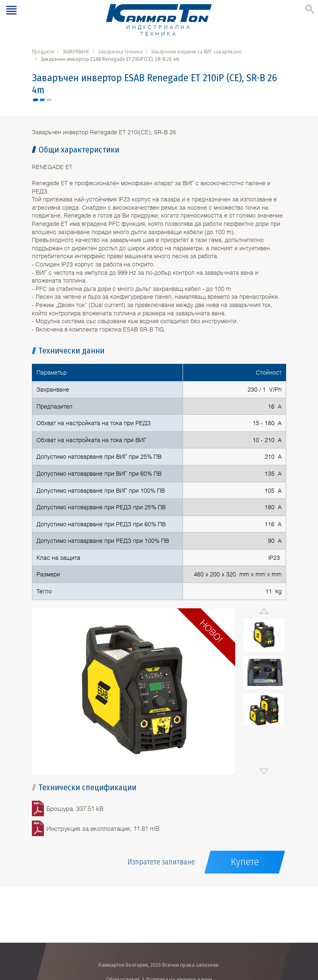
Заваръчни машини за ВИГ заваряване (196, 52)
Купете (245, 862)
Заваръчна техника (120, 52)
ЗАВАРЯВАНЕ (76, 52)
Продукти (43, 52)
